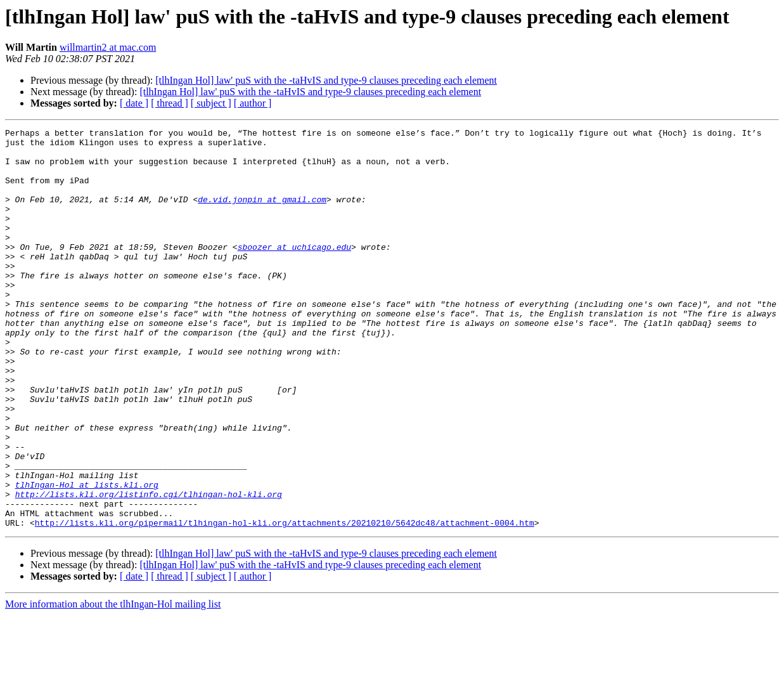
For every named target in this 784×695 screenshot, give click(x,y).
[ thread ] (170, 103)
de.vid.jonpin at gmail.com (262, 214)
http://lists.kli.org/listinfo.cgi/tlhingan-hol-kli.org (149, 568)
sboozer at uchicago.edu (294, 271)
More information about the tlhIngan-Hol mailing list (113, 684)
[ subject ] (211, 103)
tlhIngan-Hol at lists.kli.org (87, 557)
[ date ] (134, 103)
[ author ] (253, 103)
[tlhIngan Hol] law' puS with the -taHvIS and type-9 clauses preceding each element (326, 80)
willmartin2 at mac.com (108, 47)
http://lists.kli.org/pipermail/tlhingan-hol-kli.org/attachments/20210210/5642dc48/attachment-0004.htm (285, 602)
